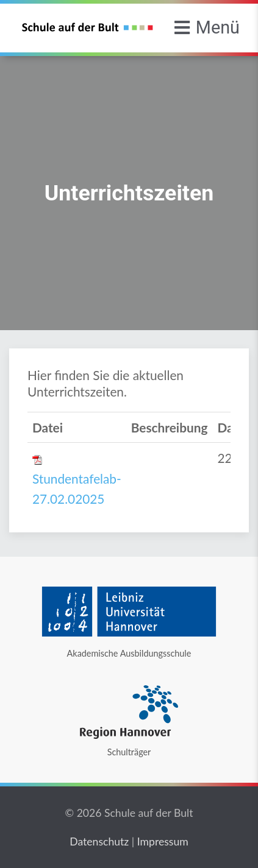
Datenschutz (99, 842)
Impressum (163, 842)
